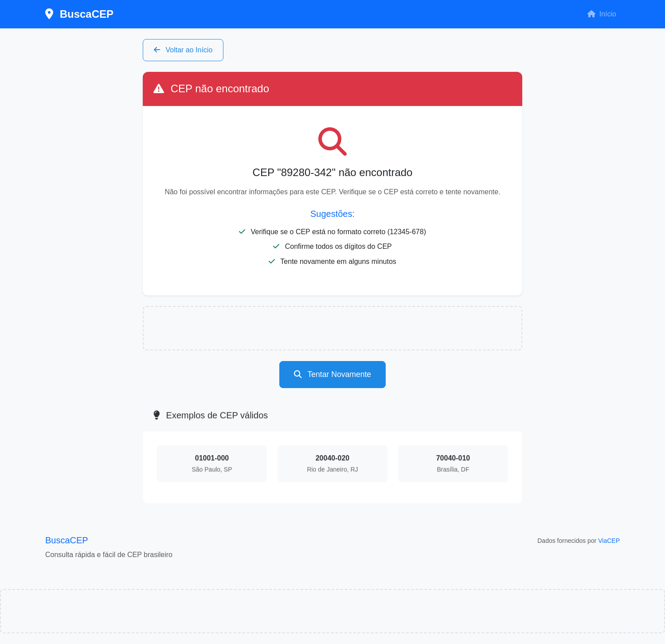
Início (602, 14)
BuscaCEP (79, 14)
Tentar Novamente (332, 374)
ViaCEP (609, 541)
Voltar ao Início (183, 50)
